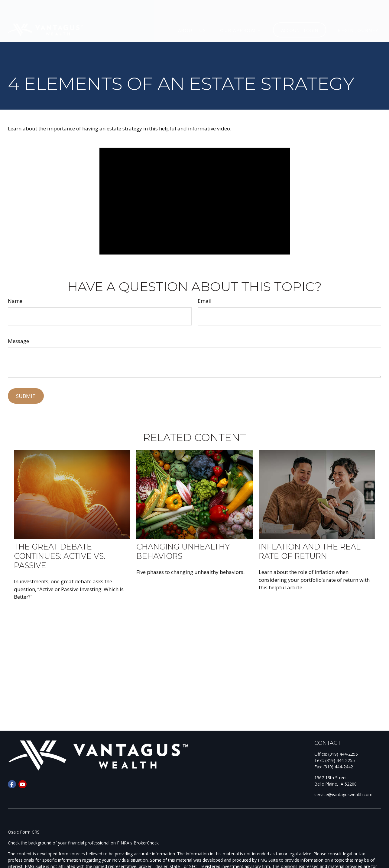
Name (15, 301)
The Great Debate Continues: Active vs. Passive (60, 556)
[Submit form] (26, 396)
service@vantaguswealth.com (343, 794)
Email (205, 301)
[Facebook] (12, 784)
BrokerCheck (146, 843)
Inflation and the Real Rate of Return (310, 551)
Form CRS (30, 832)
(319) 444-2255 (343, 754)
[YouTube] (23, 784)
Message (18, 341)
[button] (192, 12)
